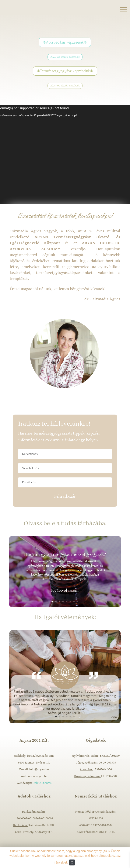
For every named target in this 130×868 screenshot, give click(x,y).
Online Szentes (42, 783)
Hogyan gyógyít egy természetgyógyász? (65, 555)
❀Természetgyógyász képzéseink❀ (65, 71)
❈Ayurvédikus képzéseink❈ (65, 42)
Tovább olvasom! (65, 591)
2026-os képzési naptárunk (65, 57)
